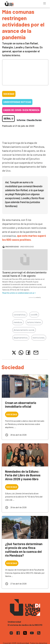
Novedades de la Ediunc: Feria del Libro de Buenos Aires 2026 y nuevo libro (23, 475)
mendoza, (18, 322)
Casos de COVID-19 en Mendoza (21, 110)
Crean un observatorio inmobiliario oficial (21, 405)
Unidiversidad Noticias (17, 102)
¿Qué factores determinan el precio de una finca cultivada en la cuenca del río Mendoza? (24, 550)
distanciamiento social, (24, 330)
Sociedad (9, 94)
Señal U (8, 118)
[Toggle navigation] (45, 3)
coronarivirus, (20, 315)
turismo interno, (34, 322)
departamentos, (21, 338)
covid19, (34, 315)
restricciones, (39, 338)
